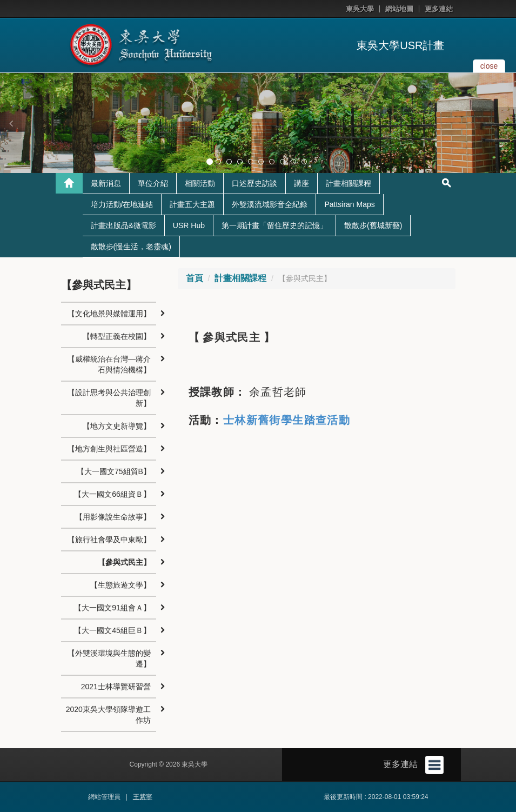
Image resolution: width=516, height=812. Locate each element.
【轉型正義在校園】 (117, 336)
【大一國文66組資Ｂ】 (112, 494)
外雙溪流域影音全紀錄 (270, 204)
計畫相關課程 (349, 183)
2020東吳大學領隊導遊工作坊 (108, 715)
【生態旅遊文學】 (120, 585)
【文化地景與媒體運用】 (109, 314)
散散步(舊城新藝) (373, 225)
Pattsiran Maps (349, 204)
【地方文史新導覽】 (117, 426)
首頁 (195, 278)
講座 (301, 183)
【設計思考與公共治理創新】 (109, 398)
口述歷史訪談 (254, 183)
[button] (11, 123)
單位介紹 (153, 183)
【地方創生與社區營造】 (109, 449)
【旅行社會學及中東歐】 (109, 540)
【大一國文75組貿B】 (114, 471)
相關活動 (200, 183)
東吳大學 (360, 9)
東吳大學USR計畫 (400, 45)
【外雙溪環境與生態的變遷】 (109, 658)
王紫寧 (143, 797)
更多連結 (439, 9)
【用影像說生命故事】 (113, 517)
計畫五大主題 (192, 204)
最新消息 (106, 183)
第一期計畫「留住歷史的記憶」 (274, 225)
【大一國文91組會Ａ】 (112, 608)
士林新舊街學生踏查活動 (287, 420)
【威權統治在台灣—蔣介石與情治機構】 (109, 364)
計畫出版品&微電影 (123, 225)
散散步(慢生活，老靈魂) (131, 247)
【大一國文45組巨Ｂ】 (112, 630)
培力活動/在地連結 (122, 204)
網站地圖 (399, 9)
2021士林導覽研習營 (116, 687)
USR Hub (189, 225)
